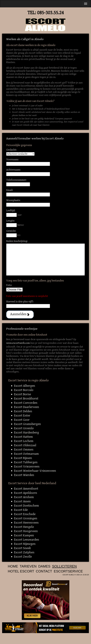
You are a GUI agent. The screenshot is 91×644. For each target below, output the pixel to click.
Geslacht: (11, 150)
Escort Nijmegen (25, 544)
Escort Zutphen (24, 552)
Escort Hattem (23, 437)
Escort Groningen (26, 518)
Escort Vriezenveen (27, 466)
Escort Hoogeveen (26, 531)
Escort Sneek (22, 548)
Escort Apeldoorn (26, 493)
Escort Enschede (25, 514)
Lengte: (10, 221)
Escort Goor (22, 420)
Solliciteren (64, 566)
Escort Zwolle (23, 557)
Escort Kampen (24, 535)
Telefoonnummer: (16, 180)
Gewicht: (11, 231)
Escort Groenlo (24, 428)
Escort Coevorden (26, 403)
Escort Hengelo (24, 527)
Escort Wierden (24, 475)
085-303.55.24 (50, 13)
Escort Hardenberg (26, 432)
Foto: (9, 285)
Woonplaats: (13, 200)
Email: (10, 190)
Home (13, 566)
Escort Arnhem (24, 497)
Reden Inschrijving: (17, 241)
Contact (44, 571)
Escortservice (68, 571)
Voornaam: (12, 160)
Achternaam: (13, 170)
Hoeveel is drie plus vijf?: (20, 302)
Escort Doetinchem (26, 506)
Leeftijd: (11, 211)
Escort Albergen (25, 386)
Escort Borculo (24, 390)
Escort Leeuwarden (27, 540)
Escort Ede (21, 510)
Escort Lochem (24, 441)
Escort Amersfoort (26, 489)
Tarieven (28, 566)
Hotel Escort (21, 571)
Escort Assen (22, 501)
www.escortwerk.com (18, 343)
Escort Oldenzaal (25, 445)
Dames (44, 566)
